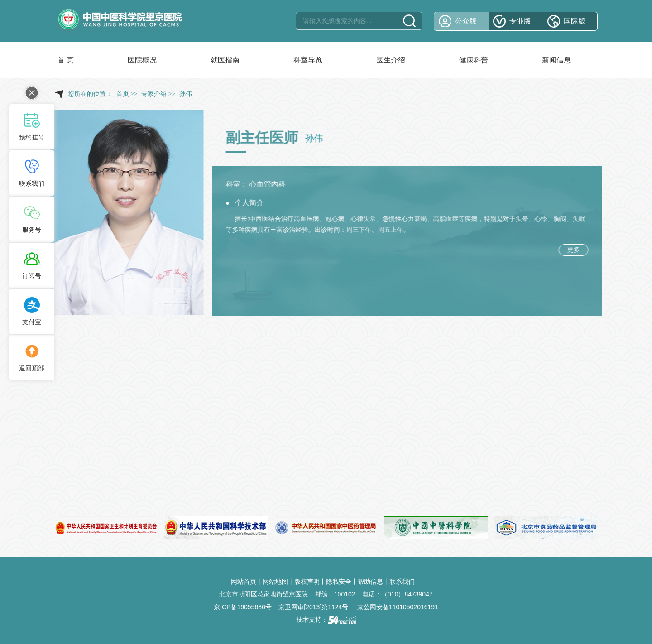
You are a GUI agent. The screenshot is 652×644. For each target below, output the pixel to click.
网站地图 (275, 582)
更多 (575, 250)
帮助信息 (370, 582)
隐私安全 (339, 582)
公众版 (466, 21)
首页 (123, 94)
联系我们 (402, 582)
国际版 (575, 21)
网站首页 (244, 582)
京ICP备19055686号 (243, 607)
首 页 (66, 60)
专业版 (520, 21)
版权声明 (307, 582)
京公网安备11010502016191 (398, 607)
